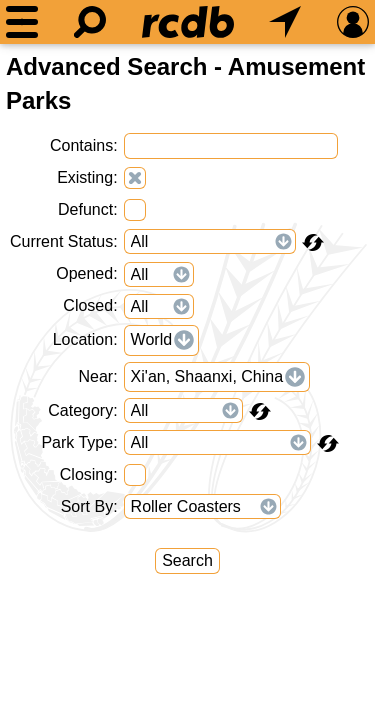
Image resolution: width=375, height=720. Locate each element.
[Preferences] (353, 22)
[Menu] (22, 22)
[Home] (188, 22)
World (152, 339)
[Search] (90, 22)
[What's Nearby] (285, 22)
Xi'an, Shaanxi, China (207, 376)
